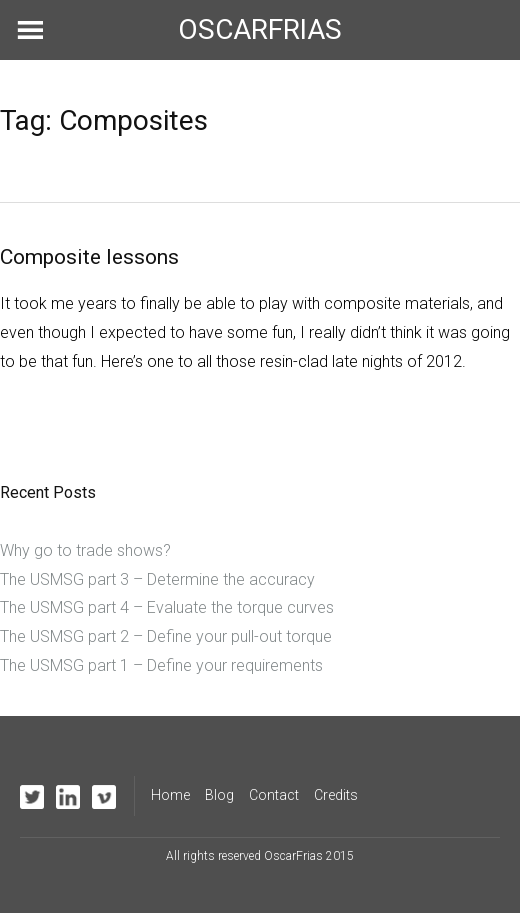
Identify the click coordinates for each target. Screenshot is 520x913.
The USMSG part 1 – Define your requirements (161, 665)
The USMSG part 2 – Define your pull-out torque (166, 636)
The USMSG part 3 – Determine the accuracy (157, 579)
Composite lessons (89, 257)
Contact (274, 795)
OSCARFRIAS (260, 29)
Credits (336, 795)
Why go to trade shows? (85, 550)
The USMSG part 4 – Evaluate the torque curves (167, 607)
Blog (219, 795)
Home (170, 795)
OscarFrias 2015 (309, 856)
